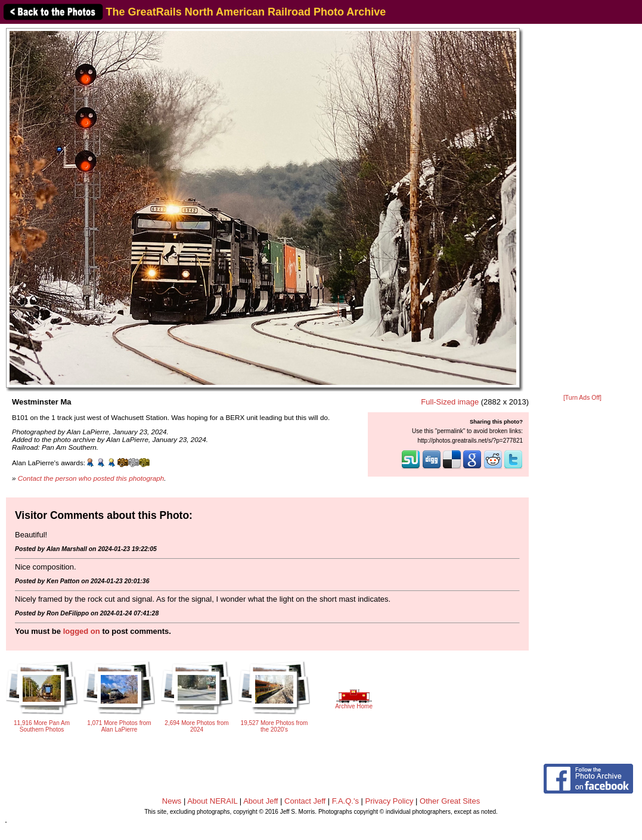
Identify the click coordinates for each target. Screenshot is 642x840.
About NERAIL (212, 801)
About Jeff (260, 801)
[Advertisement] (582, 210)
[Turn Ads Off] (582, 398)
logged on (82, 631)
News (172, 801)
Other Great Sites (450, 801)
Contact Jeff (305, 801)
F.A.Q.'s (345, 801)
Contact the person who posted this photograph (91, 478)
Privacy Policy (390, 801)
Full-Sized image (450, 402)
